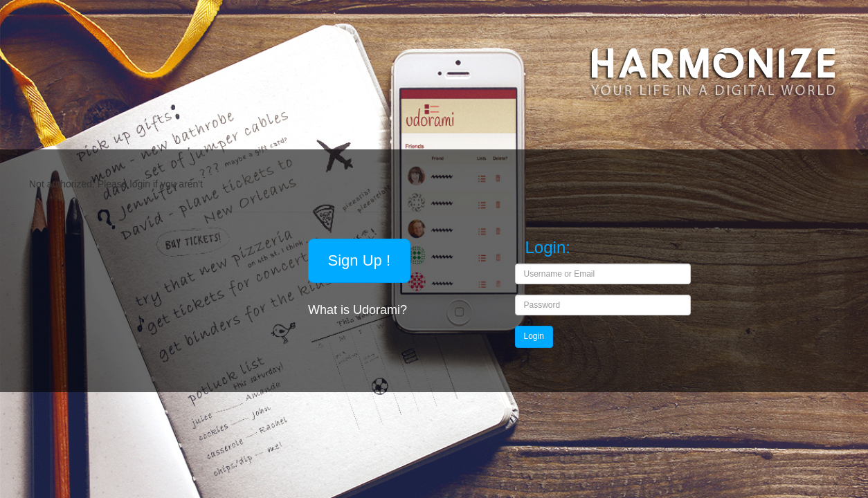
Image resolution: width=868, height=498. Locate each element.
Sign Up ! (360, 260)
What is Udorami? (359, 310)
